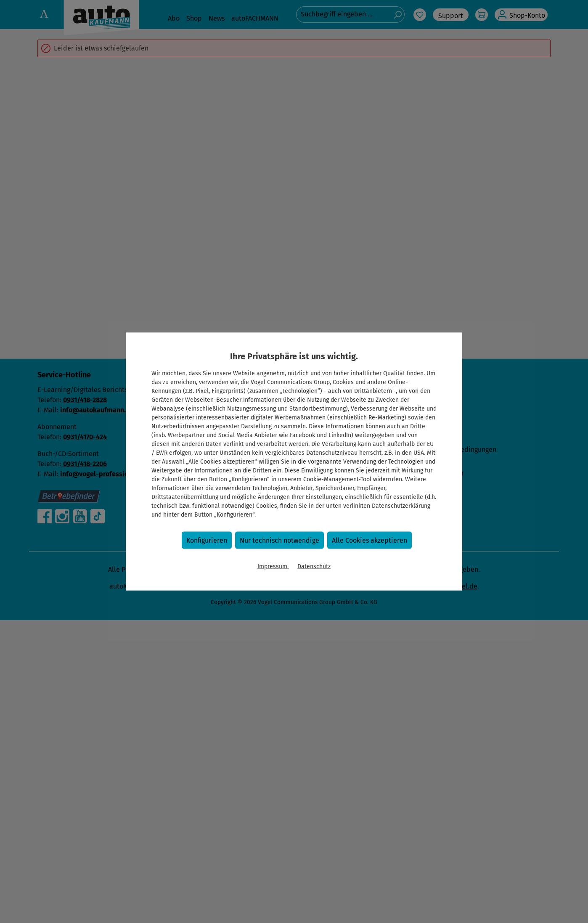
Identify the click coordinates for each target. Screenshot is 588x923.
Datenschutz (314, 566)
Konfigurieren (207, 540)
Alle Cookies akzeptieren (369, 540)
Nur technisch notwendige (279, 540)
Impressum (273, 566)
